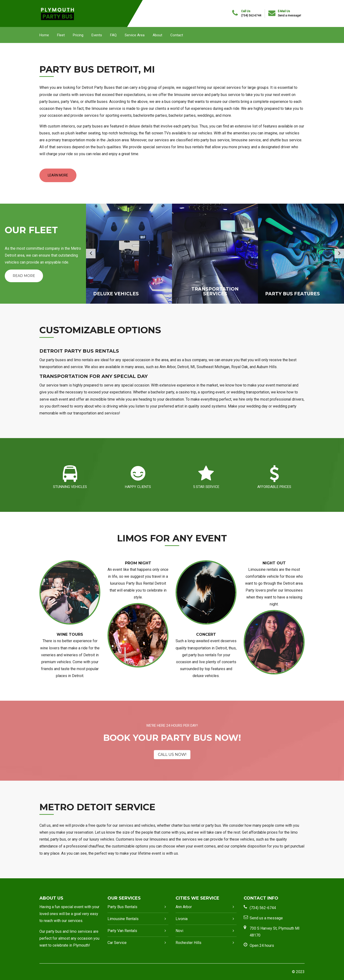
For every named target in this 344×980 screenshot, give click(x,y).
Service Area (135, 35)
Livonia (182, 919)
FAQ (113, 35)
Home (44, 35)
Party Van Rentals (122, 931)
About (157, 35)
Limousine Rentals (123, 919)
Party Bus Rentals (122, 907)
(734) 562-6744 (251, 16)
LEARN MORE (58, 175)
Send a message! (289, 16)
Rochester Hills (188, 943)
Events (97, 35)
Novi (179, 931)
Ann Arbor (184, 907)
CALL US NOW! (172, 755)
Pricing (78, 35)
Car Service (117, 943)
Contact (177, 35)
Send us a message (266, 918)
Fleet (61, 35)
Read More (24, 276)
